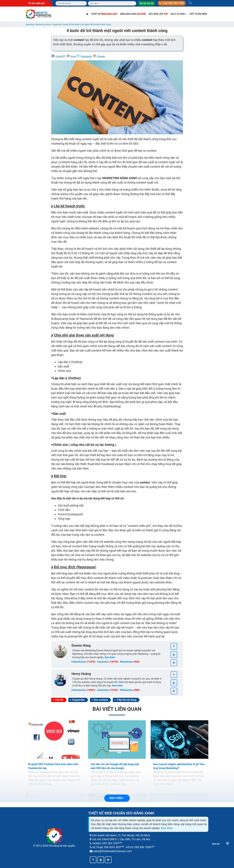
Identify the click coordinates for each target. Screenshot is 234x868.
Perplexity (85, 57)
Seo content (101, 700)
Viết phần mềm (198, 14)
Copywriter (79, 700)
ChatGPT (59, 57)
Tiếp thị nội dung (127, 700)
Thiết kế (104, 14)
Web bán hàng (133, 14)
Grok (71, 57)
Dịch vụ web (179, 14)
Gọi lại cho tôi (147, 3)
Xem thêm (167, 828)
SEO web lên (158, 14)
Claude (99, 57)
